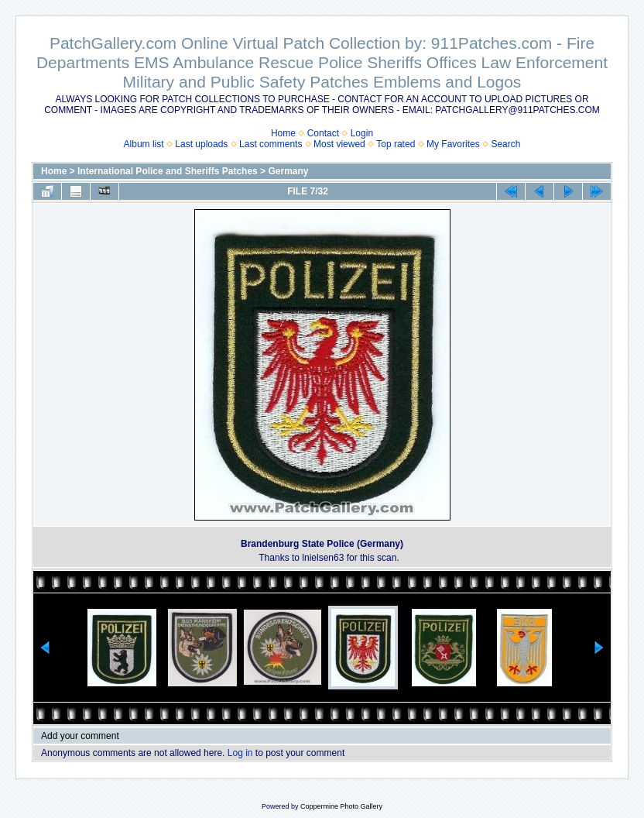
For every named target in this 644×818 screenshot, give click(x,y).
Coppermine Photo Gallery (341, 806)
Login (362, 133)
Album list (144, 144)
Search (505, 144)
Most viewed (339, 144)
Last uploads (201, 144)
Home (283, 133)
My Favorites (453, 144)
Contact (323, 133)
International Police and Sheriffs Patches (168, 171)
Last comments (271, 144)
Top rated (396, 144)
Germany (288, 171)
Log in (240, 753)
